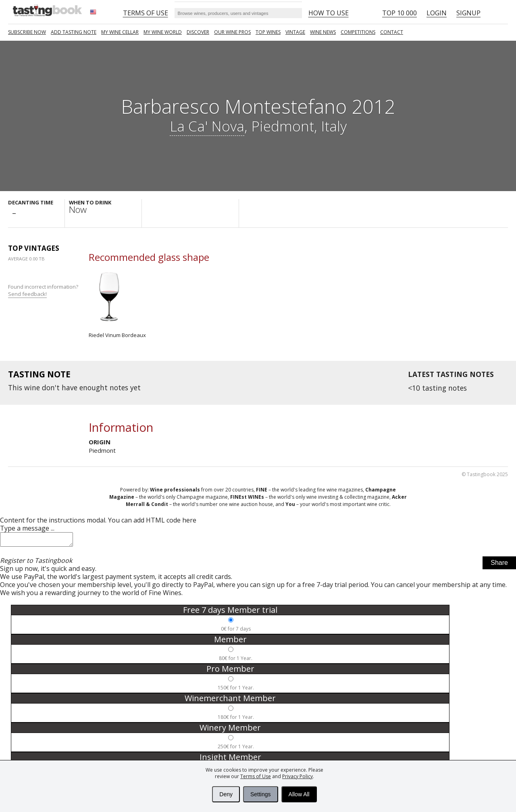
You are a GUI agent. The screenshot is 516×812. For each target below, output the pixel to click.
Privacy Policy (298, 776)
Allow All (299, 794)
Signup (468, 13)
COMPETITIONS (358, 32)
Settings (261, 794)
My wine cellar (120, 32)
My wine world (163, 32)
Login (437, 13)
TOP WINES (268, 32)
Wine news (323, 32)
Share (499, 565)
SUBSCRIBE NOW (27, 32)
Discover (198, 32)
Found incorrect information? (44, 290)
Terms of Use (256, 776)
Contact (392, 32)
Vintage (295, 32)
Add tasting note (74, 32)
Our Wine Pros (232, 32)
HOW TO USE (329, 13)
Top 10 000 (399, 13)
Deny (226, 794)
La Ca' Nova (207, 126)
